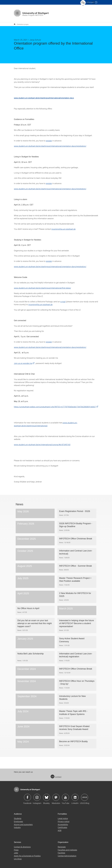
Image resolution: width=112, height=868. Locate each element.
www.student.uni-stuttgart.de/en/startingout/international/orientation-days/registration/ (50, 144)
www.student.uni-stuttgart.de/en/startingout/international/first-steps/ (42, 286)
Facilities (61, 851)
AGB (60, 829)
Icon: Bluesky (47, 796)
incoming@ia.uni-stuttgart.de (63, 227)
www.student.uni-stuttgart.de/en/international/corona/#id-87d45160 (42, 443)
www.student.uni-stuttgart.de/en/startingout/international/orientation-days (44, 96)
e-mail (63, 300)
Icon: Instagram (37, 796)
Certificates (62, 826)
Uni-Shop (18, 857)
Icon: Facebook (27, 796)
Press (16, 848)
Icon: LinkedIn (75, 796)
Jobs (16, 851)
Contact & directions (22, 845)
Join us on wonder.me (23, 362)
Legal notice (63, 817)
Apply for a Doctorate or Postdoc (27, 854)
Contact (56, 775)
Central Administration (67, 854)
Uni (87, 2)
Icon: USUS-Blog (85, 796)
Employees (18, 820)
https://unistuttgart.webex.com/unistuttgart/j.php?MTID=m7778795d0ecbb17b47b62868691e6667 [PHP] (55, 405)
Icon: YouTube (65, 796)
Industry (17, 826)
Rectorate (62, 845)
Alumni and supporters (23, 823)
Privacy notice (64, 820)
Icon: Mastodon (56, 796)
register (49, 139)
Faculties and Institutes (67, 848)
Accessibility (63, 823)
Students (18, 817)
